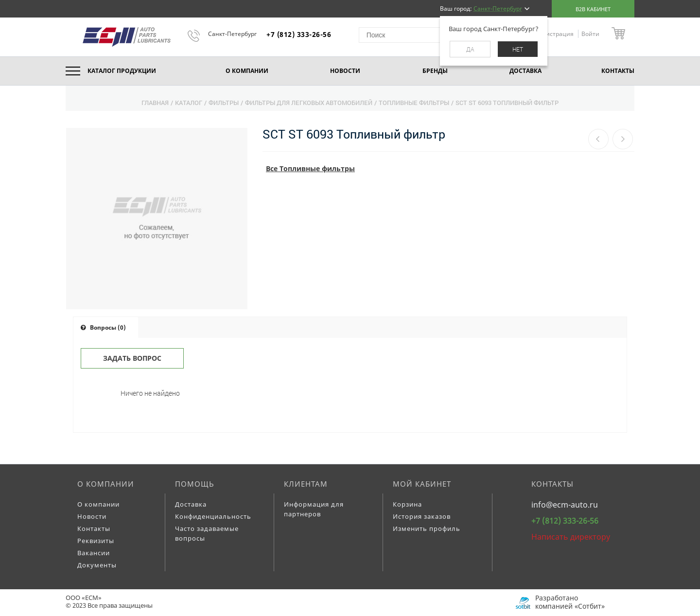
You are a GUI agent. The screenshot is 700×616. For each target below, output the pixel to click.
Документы (97, 565)
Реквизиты (96, 541)
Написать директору (571, 537)
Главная (155, 103)
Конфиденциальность (213, 516)
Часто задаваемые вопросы (207, 533)
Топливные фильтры (414, 103)
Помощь (195, 484)
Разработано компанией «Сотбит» (570, 602)
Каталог (189, 103)
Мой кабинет (422, 484)
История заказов (422, 516)
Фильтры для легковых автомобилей (309, 103)
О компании (106, 484)
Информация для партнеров (314, 509)
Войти (590, 34)
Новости (92, 516)
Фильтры (224, 103)
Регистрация (556, 34)
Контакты (94, 528)
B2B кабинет (593, 9)
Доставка (191, 504)
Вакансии (94, 553)
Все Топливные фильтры (310, 168)
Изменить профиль (427, 528)
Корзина (407, 504)
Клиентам (306, 484)
